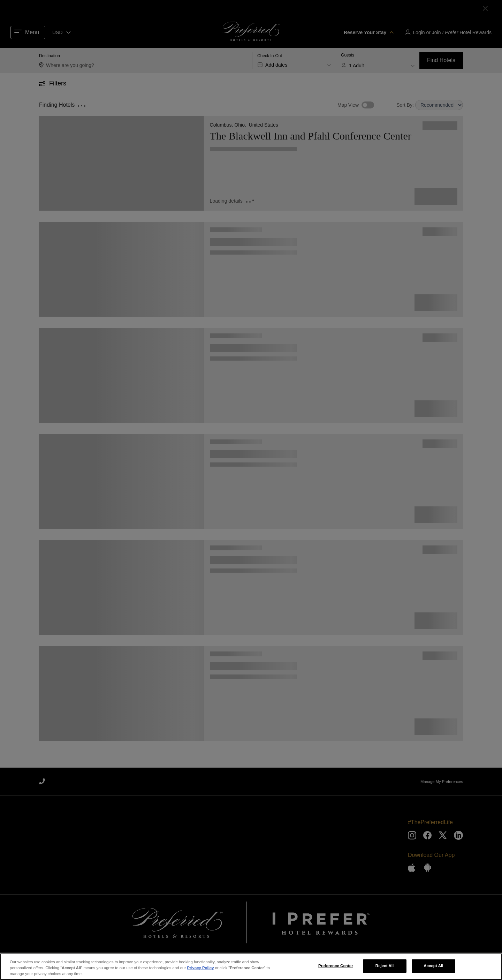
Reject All (385, 966)
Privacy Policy (200, 968)
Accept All (433, 966)
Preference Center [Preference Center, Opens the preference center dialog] (336, 966)
